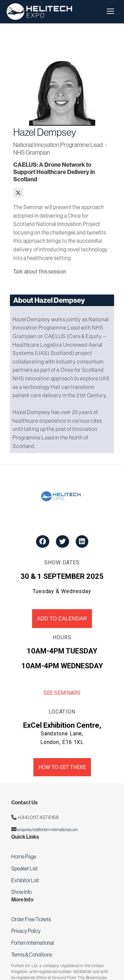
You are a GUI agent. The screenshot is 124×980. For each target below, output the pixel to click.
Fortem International (33, 943)
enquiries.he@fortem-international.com (47, 830)
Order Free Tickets (31, 919)
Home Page (24, 857)
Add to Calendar (62, 619)
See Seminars (62, 693)
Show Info (21, 892)
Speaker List (24, 868)
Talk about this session (40, 271)
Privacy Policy (26, 931)
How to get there (62, 767)
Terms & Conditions (32, 955)
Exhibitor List (25, 880)
